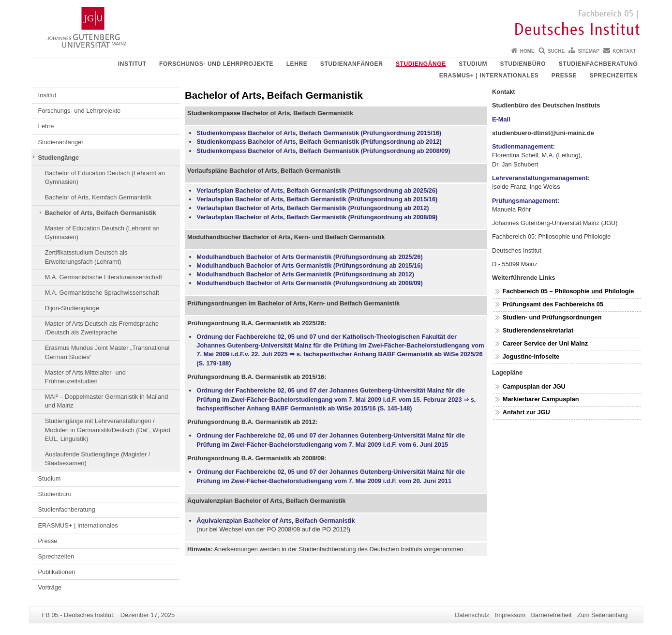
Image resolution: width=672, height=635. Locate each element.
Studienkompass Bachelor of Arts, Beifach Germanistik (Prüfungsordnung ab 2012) (319, 142)
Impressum (510, 615)
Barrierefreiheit (552, 615)
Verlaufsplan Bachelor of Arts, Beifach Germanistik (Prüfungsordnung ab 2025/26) (317, 190)
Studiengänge (421, 64)
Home (527, 51)
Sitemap (589, 51)
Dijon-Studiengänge (72, 308)
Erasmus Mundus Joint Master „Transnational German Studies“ (107, 352)
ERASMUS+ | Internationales (489, 76)
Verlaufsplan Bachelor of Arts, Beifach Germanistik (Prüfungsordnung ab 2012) (313, 208)
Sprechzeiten (614, 76)
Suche (556, 51)
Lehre (297, 64)
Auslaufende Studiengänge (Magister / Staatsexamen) (98, 459)
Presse (564, 76)
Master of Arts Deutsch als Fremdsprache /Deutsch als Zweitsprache (102, 328)
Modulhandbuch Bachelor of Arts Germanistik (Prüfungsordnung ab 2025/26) (309, 257)
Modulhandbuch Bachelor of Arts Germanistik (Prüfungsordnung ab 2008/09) (309, 283)
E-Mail (501, 119)
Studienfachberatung (598, 64)
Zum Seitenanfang (603, 615)
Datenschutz (472, 615)
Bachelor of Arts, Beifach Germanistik (101, 213)
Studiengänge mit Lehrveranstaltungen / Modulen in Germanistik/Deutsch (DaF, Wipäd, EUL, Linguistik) (108, 430)
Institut (132, 64)
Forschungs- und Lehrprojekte (216, 64)
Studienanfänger (352, 64)
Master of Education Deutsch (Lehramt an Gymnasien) (102, 233)
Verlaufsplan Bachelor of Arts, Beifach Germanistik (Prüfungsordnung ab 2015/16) (317, 199)
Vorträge (50, 587)
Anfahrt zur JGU (526, 412)
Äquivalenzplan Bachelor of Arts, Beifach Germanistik (276, 521)
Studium (473, 64)
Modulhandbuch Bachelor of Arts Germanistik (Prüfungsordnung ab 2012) (305, 274)
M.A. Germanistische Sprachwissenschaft (102, 293)
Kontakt (624, 51)
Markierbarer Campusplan (541, 399)
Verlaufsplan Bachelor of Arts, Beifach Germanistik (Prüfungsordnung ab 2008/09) (317, 217)
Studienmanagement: (523, 146)
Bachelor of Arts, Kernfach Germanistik (98, 197)
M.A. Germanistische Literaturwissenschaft (104, 277)
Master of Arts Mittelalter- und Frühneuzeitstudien (85, 377)
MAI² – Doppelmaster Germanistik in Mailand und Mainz (107, 401)
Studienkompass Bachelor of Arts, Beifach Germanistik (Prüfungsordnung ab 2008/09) (323, 151)
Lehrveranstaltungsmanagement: (541, 178)
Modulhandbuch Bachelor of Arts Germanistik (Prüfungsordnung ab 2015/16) (309, 265)
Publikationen (57, 572)
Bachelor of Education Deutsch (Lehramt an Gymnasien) (105, 177)
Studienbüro (523, 64)
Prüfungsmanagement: (526, 201)
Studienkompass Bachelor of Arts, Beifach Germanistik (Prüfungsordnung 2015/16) (319, 133)
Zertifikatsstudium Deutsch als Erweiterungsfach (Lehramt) (86, 257)
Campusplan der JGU (534, 386)
